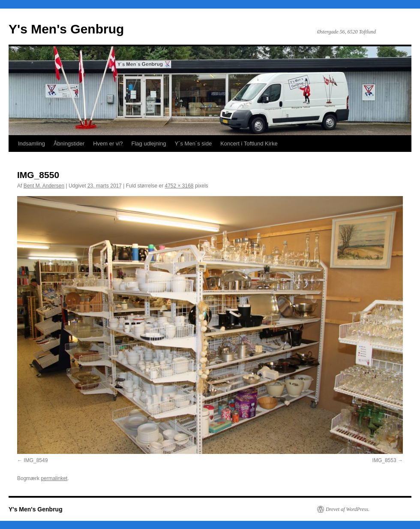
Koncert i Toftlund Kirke (249, 144)
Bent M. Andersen (44, 186)
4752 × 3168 (179, 186)
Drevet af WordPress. (348, 509)
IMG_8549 (36, 460)
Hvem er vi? (108, 144)
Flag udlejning (149, 144)
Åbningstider (69, 144)
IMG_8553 (384, 460)
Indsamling (31, 144)
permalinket (54, 478)
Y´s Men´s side (193, 144)
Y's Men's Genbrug (66, 29)
